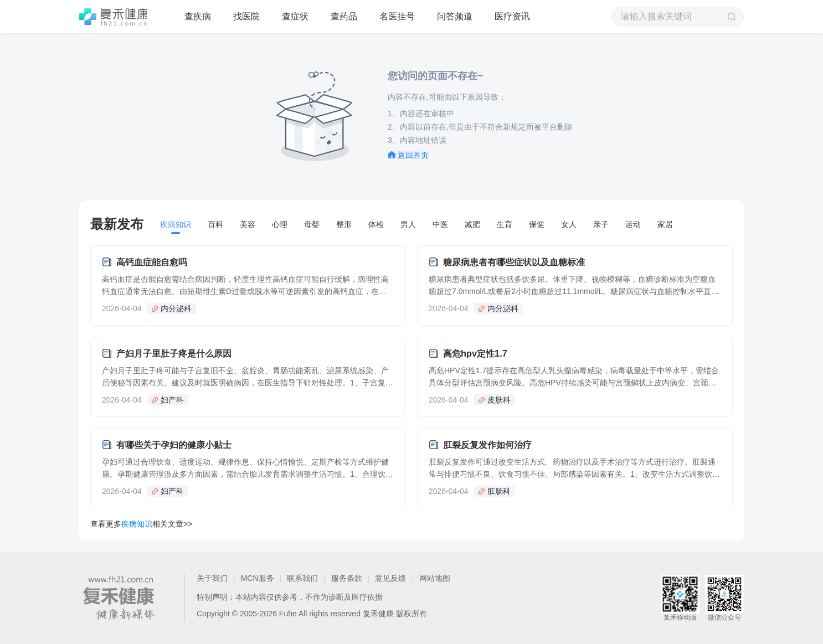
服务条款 (347, 578)
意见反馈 (390, 578)
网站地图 (435, 578)
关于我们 (212, 578)
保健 (537, 224)
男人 (408, 224)
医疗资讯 (512, 16)
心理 (280, 224)
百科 (215, 224)
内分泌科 (176, 308)
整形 (344, 224)
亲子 (601, 224)
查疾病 (198, 16)
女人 (569, 224)
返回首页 (413, 155)
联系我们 (302, 578)
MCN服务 (258, 578)
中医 (440, 224)
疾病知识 (176, 224)
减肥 (472, 224)
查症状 (295, 16)
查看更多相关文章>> (141, 524)
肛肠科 (499, 491)
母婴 (312, 224)
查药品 (344, 16)
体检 (376, 224)
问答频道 (455, 16)
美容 (248, 224)
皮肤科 (499, 400)
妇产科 (172, 400)
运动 (633, 224)
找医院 (246, 16)
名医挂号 (397, 16)
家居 (665, 224)
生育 (505, 224)
